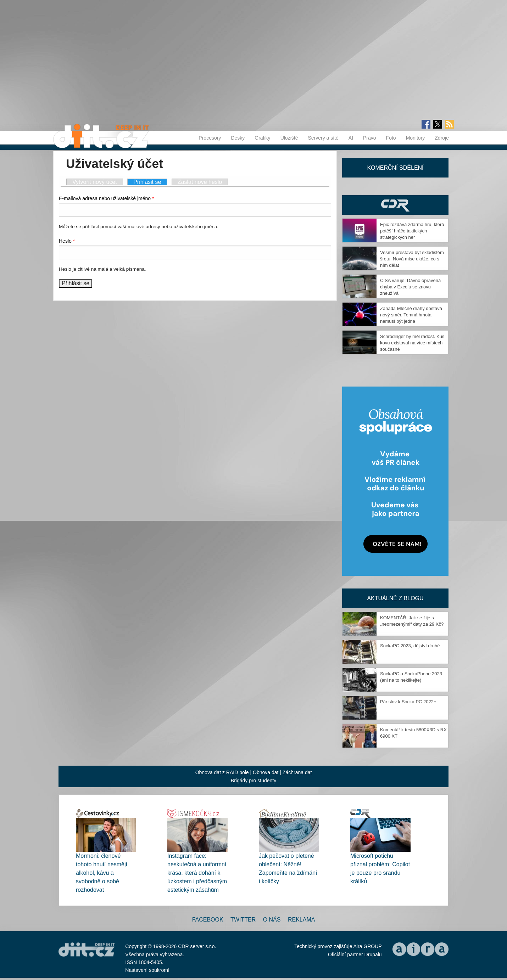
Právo (370, 138)
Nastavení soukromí (147, 970)
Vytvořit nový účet (95, 182)
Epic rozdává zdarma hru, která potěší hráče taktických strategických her (412, 231)
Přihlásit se (150, 182)
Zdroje (442, 138)
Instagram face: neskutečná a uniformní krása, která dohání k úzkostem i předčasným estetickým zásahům (197, 873)
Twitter (243, 920)
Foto (391, 138)
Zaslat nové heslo (200, 182)
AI (351, 138)
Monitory (416, 138)
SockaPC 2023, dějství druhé (410, 646)
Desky (238, 138)
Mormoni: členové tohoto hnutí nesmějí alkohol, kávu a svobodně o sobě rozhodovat (102, 873)
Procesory (210, 138)
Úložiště (289, 138)
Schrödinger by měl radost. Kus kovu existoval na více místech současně (412, 343)
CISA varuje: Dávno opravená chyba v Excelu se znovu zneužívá (410, 287)
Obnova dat (266, 772)
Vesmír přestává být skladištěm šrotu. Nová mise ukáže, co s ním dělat (412, 259)
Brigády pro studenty (253, 781)
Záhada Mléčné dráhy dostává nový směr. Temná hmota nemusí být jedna (411, 315)
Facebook (208, 920)
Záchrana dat (297, 772)
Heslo (67, 241)
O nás (272, 920)
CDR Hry (395, 205)
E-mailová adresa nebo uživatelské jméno (106, 198)
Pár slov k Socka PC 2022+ (408, 702)
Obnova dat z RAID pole (222, 772)
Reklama (301, 920)
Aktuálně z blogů (395, 598)
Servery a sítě (323, 138)
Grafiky (262, 138)
